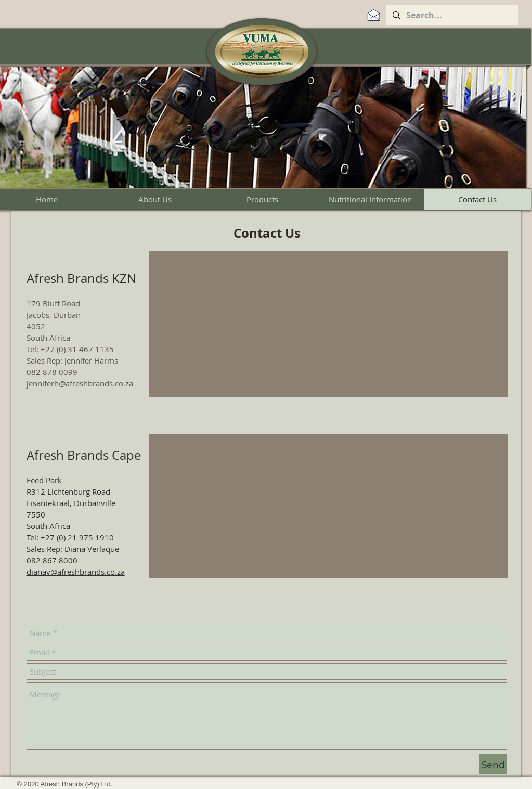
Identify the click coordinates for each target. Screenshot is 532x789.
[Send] (493, 764)
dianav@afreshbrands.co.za (76, 572)
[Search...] (451, 15)
